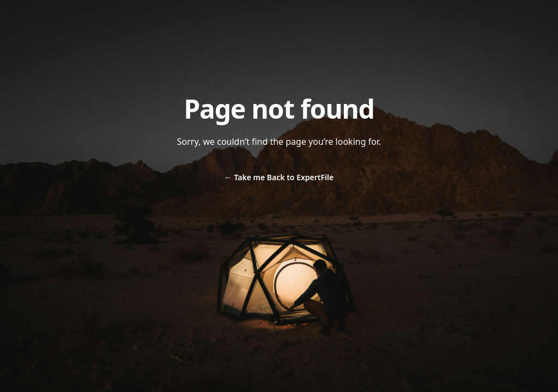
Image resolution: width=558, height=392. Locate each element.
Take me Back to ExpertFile (279, 177)
